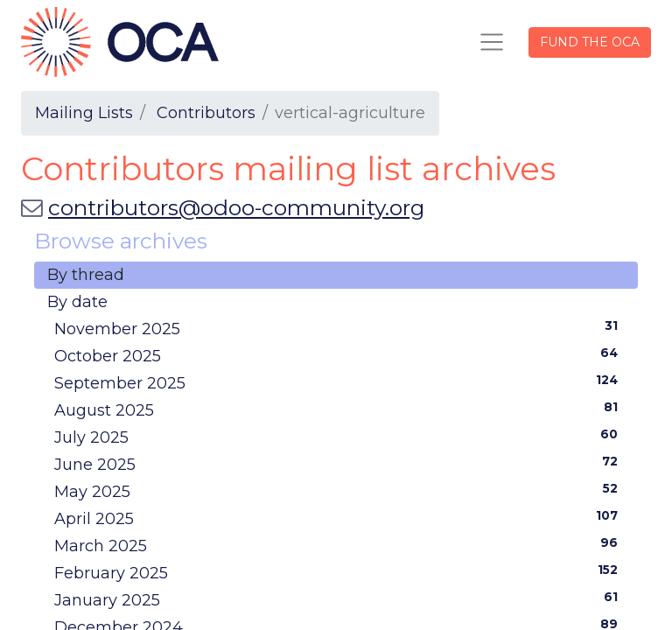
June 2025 (339, 464)
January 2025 (339, 599)
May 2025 (339, 491)
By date (77, 302)
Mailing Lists (84, 113)
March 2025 (339, 545)
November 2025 (339, 328)
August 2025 (339, 409)
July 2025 (339, 437)
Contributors (206, 113)
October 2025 (339, 355)
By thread (86, 275)
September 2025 (339, 382)
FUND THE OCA (590, 42)
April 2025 (339, 518)
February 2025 (339, 572)
